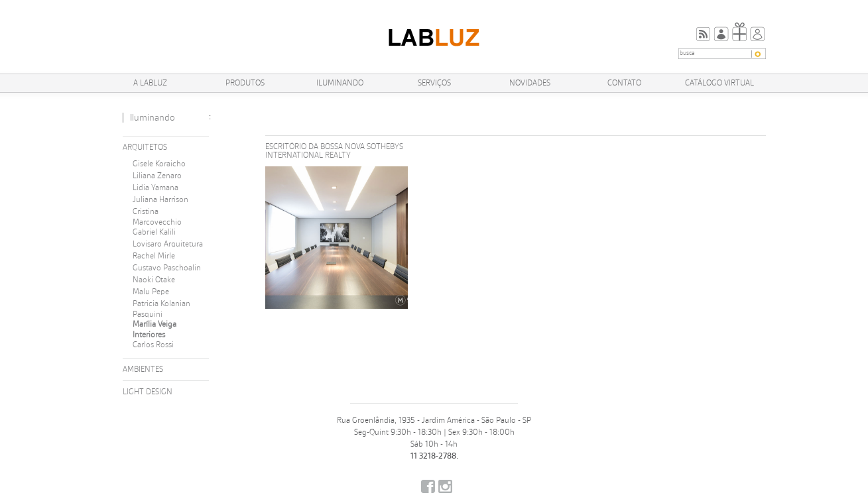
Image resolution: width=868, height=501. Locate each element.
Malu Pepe (151, 292)
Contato (624, 83)
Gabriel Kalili (154, 232)
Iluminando (340, 83)
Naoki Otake (154, 280)
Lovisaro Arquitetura (168, 244)
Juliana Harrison (160, 200)
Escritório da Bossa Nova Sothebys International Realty (334, 151)
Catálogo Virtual (719, 83)
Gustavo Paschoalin (167, 268)
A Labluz (150, 83)
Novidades (530, 83)
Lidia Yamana (155, 188)
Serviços (434, 83)
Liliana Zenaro (157, 176)
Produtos (245, 83)
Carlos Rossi (153, 345)
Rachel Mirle (154, 256)
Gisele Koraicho (159, 164)
